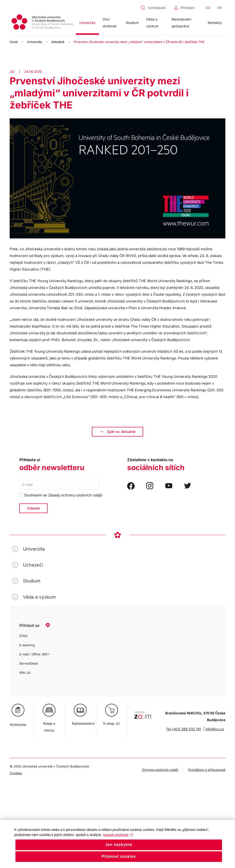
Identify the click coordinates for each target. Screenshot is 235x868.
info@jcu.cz (215, 729)
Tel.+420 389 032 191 (184, 729)
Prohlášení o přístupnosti (207, 770)
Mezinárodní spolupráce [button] (181, 23)
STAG (23, 636)
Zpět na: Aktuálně (117, 432)
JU (12, 71)
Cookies (16, 773)
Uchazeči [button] (33, 565)
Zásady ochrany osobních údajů (75, 495)
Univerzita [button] (87, 23)
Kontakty (215, 23)
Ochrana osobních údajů (160, 770)
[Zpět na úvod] (43, 23)
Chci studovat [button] (110, 23)
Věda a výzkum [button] (152, 23)
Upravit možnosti (118, 842)
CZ (208, 8)
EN (220, 8)
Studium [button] (132, 23)
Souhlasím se (61, 495)
